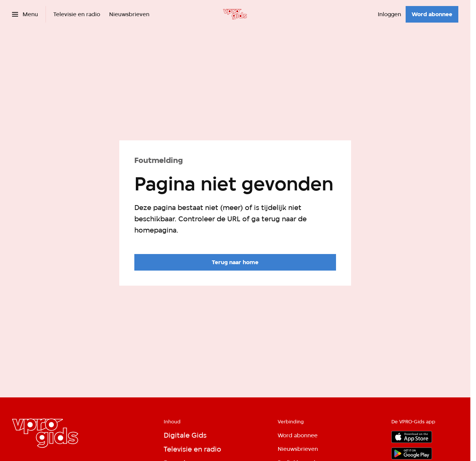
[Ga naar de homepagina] (235, 262)
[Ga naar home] (235, 14)
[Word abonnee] (432, 14)
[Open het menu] (25, 14)
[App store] (412, 437)
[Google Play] (412, 453)
